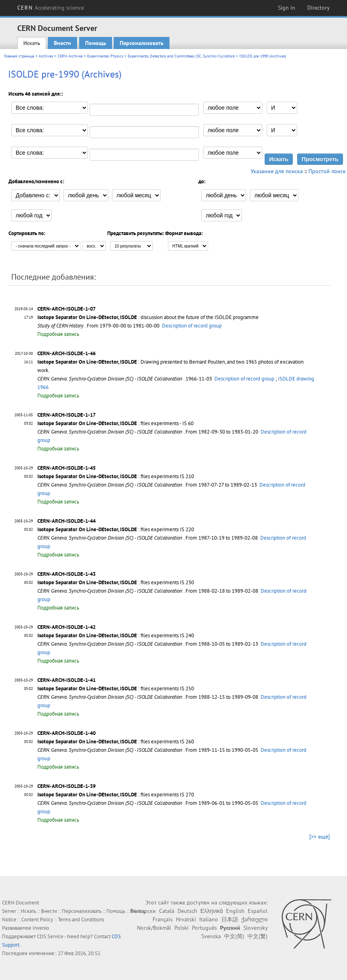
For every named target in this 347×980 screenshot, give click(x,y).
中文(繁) (257, 936)
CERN (51, 8)
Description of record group (192, 326)
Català (167, 911)
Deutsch (187, 911)
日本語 (230, 919)
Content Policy (37, 920)
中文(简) (234, 936)
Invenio (41, 928)
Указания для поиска (277, 171)
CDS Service (50, 936)
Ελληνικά (212, 911)
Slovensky (255, 928)
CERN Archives (70, 56)
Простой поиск (327, 171)
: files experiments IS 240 (116, 635)
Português (204, 928)
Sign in (287, 8)
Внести (62, 43)
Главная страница (19, 56)
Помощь (96, 43)
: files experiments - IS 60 (115, 423)
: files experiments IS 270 (116, 795)
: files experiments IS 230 (116, 582)
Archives (46, 56)
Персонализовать (142, 43)
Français (163, 919)
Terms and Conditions (81, 920)
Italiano (209, 919)
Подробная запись (58, 334)
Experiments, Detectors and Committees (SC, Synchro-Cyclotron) (181, 56)
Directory (318, 8)
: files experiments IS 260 (116, 742)
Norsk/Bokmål (154, 928)
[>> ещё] (319, 837)
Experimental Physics (105, 56)
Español (258, 911)
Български (143, 911)
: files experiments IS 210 (116, 476)
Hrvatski (186, 919)
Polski (182, 928)
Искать (32, 43)
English (235, 911)
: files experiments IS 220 (116, 529)
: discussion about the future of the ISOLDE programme (148, 317)
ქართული (254, 919)
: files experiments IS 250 (116, 688)
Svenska (211, 936)
